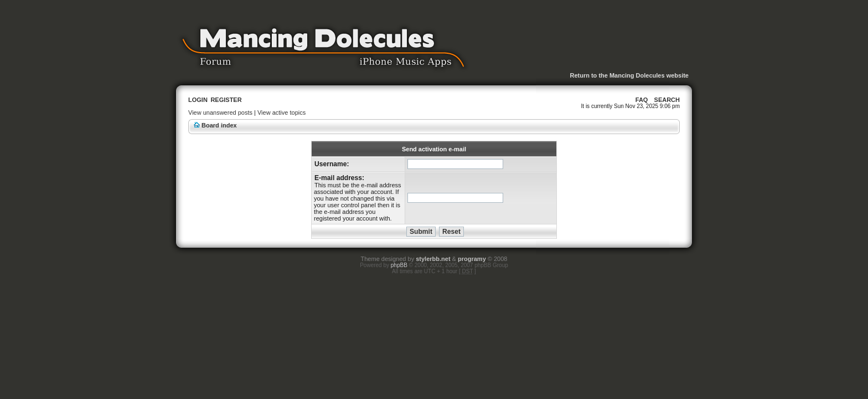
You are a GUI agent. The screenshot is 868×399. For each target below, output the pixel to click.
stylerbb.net (433, 259)
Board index (219, 125)
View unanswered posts (220, 112)
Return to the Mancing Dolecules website (629, 75)
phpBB (399, 265)
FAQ (642, 100)
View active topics (281, 112)
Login (198, 100)
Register (226, 100)
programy (472, 259)
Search (667, 100)
